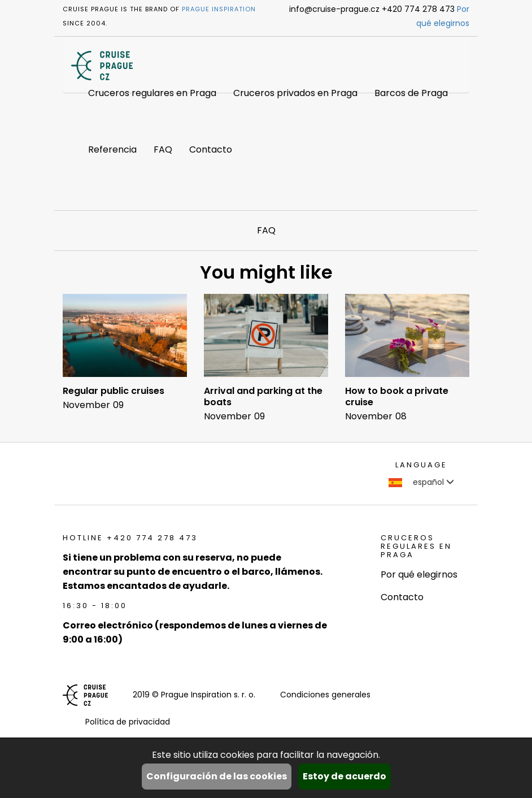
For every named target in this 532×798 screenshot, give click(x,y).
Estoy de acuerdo (345, 776)
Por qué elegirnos (419, 574)
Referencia (112, 149)
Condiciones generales (325, 695)
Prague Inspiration (219, 9)
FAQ (163, 149)
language (421, 465)
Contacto (211, 149)
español (421, 482)
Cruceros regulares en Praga (152, 93)
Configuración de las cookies (217, 776)
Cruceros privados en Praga (295, 93)
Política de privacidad (128, 722)
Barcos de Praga (411, 93)
